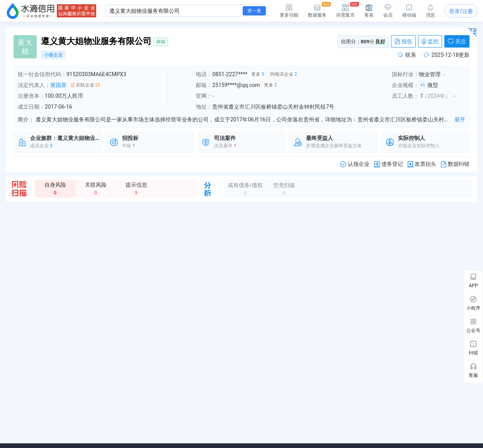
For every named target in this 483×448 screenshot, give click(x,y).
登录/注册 (461, 11)
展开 (460, 119)
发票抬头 (422, 164)
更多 (258, 74)
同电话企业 (284, 74)
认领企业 (355, 164)
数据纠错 (455, 164)
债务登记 (389, 164)
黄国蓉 (58, 85)
